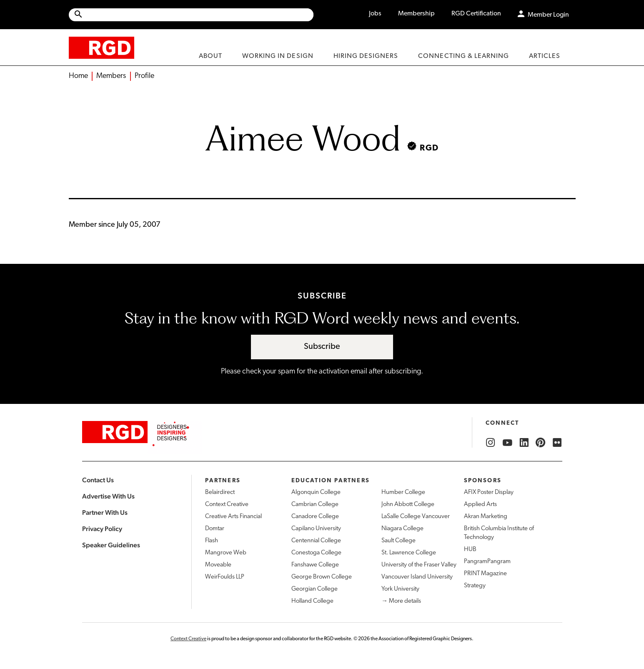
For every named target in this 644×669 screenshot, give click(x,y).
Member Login (548, 15)
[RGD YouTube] (507, 443)
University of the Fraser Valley (419, 565)
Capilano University (316, 529)
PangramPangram (487, 562)
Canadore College (315, 517)
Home (78, 76)
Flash (212, 541)
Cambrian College (315, 505)
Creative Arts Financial (233, 517)
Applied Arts (480, 505)
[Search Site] (199, 15)
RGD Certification (476, 14)
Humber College (403, 492)
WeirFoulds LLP (225, 577)
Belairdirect (220, 492)
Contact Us (98, 480)
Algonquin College (316, 492)
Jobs (375, 14)
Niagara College (402, 529)
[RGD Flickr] (557, 443)
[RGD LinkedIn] (524, 443)
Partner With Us (105, 512)
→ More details (401, 601)
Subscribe (322, 347)
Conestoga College (316, 553)
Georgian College (314, 589)
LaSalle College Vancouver (416, 517)
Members (111, 76)
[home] (101, 47)
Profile (144, 76)
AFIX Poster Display (489, 492)
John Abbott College (408, 505)
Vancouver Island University (417, 577)
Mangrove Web (226, 553)
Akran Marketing (486, 517)
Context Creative (227, 505)
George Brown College (322, 577)
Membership (416, 14)
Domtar (215, 529)
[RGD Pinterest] (541, 443)
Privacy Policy (102, 529)
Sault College (398, 541)
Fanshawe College (315, 565)
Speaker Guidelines (111, 545)
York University (400, 589)
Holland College (312, 601)
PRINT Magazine (485, 574)
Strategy (475, 586)
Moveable (218, 565)
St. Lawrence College (409, 553)
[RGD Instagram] (491, 443)
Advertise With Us (108, 496)
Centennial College (316, 541)
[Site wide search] (191, 15)
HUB (470, 550)
